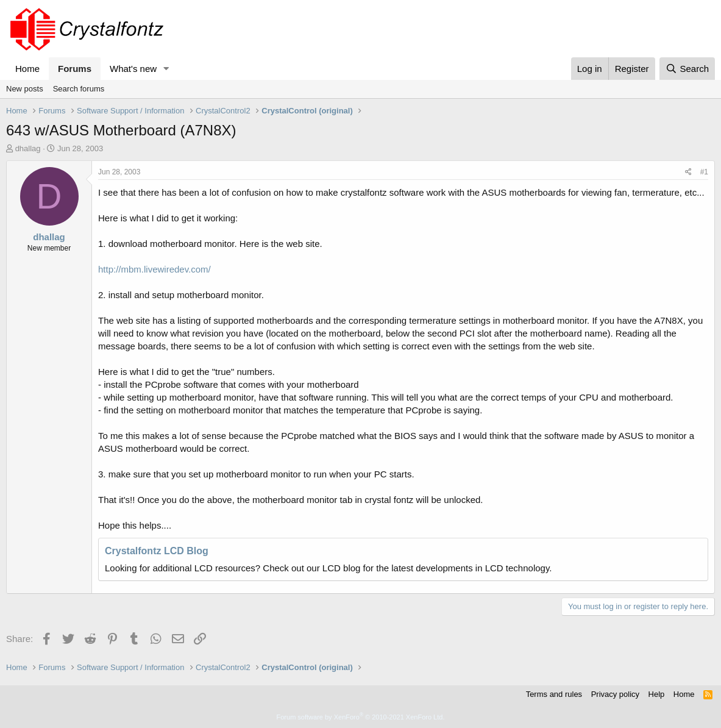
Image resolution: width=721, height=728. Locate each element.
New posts (25, 89)
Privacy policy (615, 694)
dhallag (28, 148)
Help (657, 694)
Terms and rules (554, 694)
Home (27, 69)
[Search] (687, 69)
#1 (704, 172)
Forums (75, 69)
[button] (166, 69)
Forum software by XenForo (361, 717)
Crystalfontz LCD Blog (157, 551)
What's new (133, 69)
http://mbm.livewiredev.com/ (154, 269)
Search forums (79, 89)
